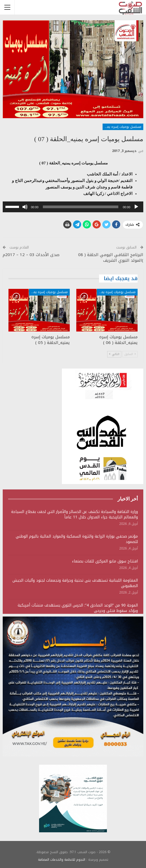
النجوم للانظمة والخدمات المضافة (62, 860)
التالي (114, 354)
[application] (73, 207)
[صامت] (25, 207)
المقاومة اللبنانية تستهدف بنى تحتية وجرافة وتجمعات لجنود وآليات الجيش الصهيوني (75, 583)
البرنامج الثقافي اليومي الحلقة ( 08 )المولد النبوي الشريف (111, 258)
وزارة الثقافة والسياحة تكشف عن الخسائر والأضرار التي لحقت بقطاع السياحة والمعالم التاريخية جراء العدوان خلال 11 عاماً (74, 514)
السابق (130, 354)
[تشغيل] (136, 207)
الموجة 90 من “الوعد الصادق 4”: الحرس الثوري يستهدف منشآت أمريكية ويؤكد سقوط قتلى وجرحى (78, 608)
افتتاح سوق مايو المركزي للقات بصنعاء (105, 561)
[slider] (81, 207)
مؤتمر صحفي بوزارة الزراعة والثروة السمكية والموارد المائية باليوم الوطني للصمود (77, 539)
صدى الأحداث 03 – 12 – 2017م (31, 255)
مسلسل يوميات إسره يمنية (122, 127)
